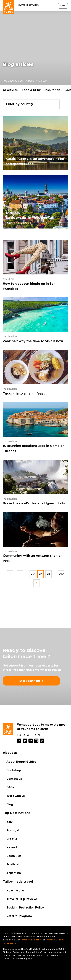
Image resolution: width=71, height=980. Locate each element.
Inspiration (52, 90)
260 (61, 574)
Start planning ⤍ (31, 681)
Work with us (16, 796)
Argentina (14, 873)
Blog (10, 804)
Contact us (14, 779)
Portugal (13, 830)
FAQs (10, 787)
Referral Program (19, 916)
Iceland (12, 847)
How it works (28, 5)
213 (33, 574)
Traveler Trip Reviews (22, 899)
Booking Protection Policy (25, 908)
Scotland (13, 865)
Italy (10, 822)
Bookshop (14, 770)
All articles (10, 90)
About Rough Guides (21, 762)
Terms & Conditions (31, 940)
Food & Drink (31, 90)
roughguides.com (14, 81)
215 (48, 574)
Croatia (12, 839)
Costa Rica (14, 856)
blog (31, 81)
